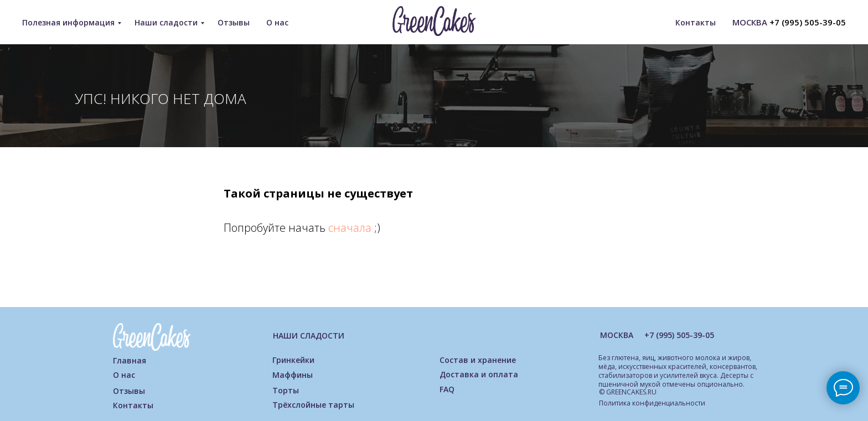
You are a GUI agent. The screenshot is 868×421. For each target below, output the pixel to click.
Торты (286, 390)
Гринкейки (293, 360)
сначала (351, 228)
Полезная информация (68, 22)
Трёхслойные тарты (313, 405)
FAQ (447, 389)
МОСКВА (617, 335)
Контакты (696, 22)
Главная (130, 360)
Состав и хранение (478, 360)
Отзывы (234, 22)
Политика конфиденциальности (652, 403)
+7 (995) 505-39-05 (808, 22)
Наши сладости (166, 22)
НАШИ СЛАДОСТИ (309, 336)
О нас (277, 22)
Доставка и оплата (479, 374)
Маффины (293, 375)
